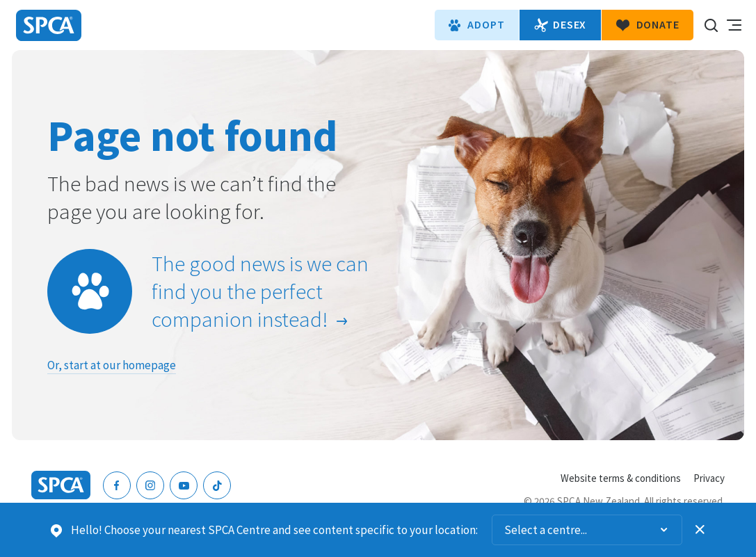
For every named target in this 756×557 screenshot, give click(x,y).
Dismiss (700, 530)
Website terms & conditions (621, 478)
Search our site (711, 25)
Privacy (709, 478)
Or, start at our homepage (112, 365)
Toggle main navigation (734, 25)
